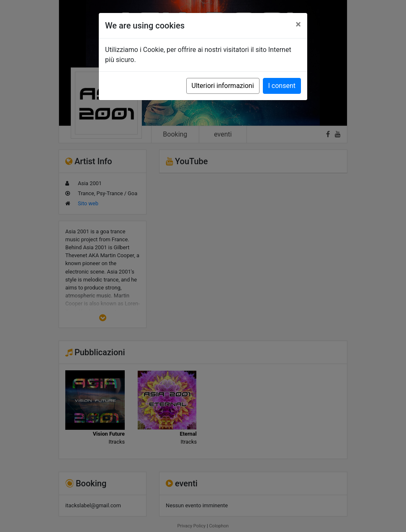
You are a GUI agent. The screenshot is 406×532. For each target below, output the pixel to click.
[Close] (298, 24)
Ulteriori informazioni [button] (223, 86)
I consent (282, 86)
